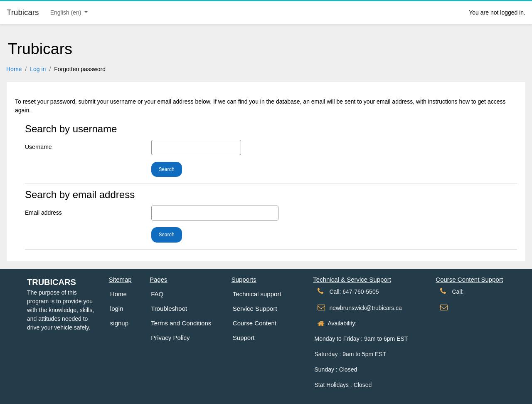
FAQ (157, 294)
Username (38, 147)
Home (14, 69)
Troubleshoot (169, 309)
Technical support (257, 294)
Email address (43, 213)
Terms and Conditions (181, 323)
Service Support (255, 309)
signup (119, 323)
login (117, 309)
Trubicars (52, 282)
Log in (38, 69)
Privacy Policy (170, 338)
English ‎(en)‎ (67, 12)
